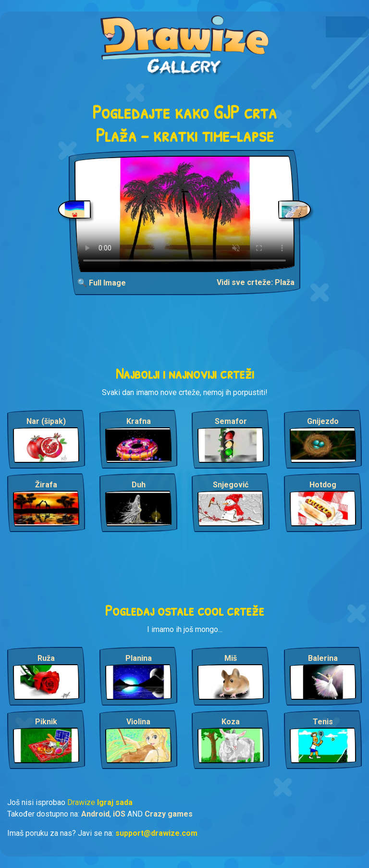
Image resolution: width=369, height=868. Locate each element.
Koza (231, 722)
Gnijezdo (323, 421)
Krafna (139, 421)
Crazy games (169, 814)
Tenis (323, 722)
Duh (139, 485)
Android (95, 814)
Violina (138, 722)
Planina (139, 658)
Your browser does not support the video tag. (184, 214)
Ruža (46, 658)
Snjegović (231, 485)
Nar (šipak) (46, 421)
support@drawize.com (156, 833)
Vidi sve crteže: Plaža (256, 282)
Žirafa (46, 485)
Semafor (231, 421)
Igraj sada (115, 802)
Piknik (46, 722)
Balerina (323, 658)
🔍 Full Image (102, 283)
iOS (119, 814)
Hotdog (323, 485)
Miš (231, 658)
